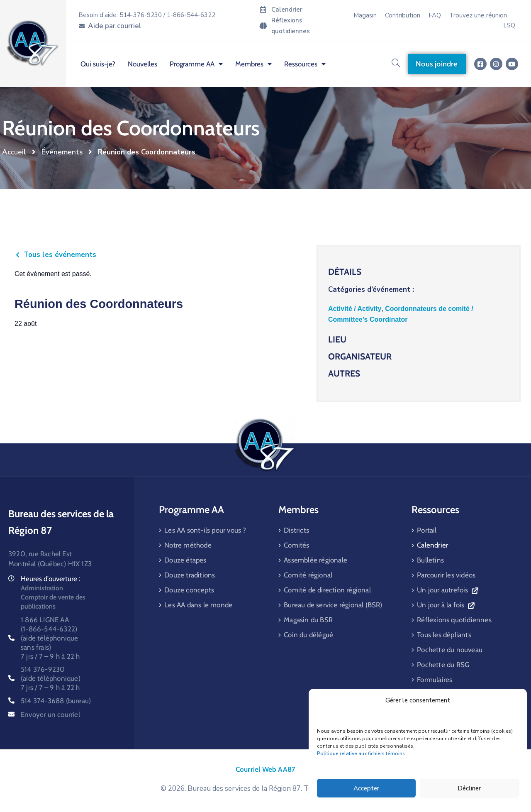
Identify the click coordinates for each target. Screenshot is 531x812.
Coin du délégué (308, 635)
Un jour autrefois (447, 590)
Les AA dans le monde (198, 605)
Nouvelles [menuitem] (142, 64)
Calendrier (432, 545)
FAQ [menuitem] (435, 15)
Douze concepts (189, 590)
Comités (296, 545)
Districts (296, 530)
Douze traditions (190, 575)
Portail (427, 530)
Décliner (469, 788)
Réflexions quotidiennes (454, 620)
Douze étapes (185, 560)
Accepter (366, 788)
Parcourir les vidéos (446, 575)
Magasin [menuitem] (365, 15)
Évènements (62, 152)
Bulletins (430, 560)
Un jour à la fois (446, 605)
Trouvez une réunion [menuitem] (478, 15)
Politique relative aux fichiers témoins (361, 753)
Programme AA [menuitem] (196, 64)
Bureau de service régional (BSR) (333, 605)
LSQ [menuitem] (509, 25)
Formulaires (435, 680)
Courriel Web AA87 (265, 769)
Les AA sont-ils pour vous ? (205, 530)
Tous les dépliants (444, 635)
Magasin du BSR (308, 620)
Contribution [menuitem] (403, 15)
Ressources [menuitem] (305, 64)
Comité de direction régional (327, 590)
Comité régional (308, 575)
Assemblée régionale (315, 560)
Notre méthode (188, 545)
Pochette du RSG (443, 665)
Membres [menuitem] (253, 64)
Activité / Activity (355, 309)
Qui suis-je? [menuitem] (98, 64)
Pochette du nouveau (450, 650)
